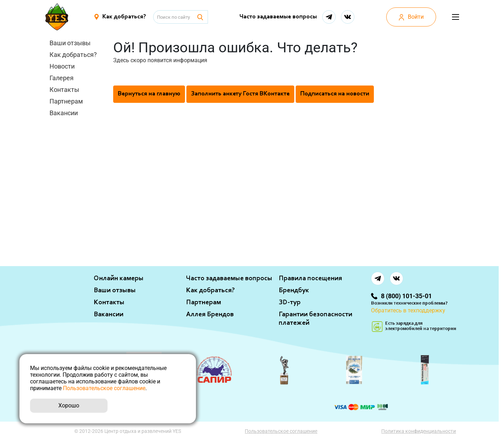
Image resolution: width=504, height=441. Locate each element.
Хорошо (69, 405)
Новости (62, 66)
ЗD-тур (290, 302)
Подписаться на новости (335, 94)
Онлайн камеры (119, 278)
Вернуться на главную (149, 94)
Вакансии (64, 113)
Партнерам (66, 101)
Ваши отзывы (70, 43)
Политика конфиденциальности (419, 431)
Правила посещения (310, 278)
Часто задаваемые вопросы (278, 17)
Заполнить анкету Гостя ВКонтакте (240, 94)
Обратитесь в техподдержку (408, 310)
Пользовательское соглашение (281, 431)
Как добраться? (73, 55)
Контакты (64, 90)
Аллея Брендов (210, 314)
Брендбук (294, 290)
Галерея (62, 78)
